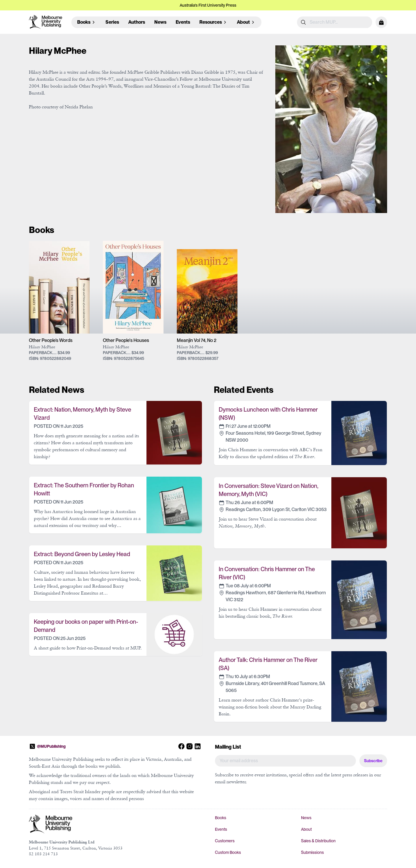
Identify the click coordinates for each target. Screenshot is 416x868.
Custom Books (228, 852)
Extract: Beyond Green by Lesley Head (82, 554)
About (306, 829)
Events (183, 22)
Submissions (312, 852)
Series (112, 22)
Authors (137, 22)
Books (221, 818)
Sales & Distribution (318, 841)
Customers (225, 841)
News (160, 22)
